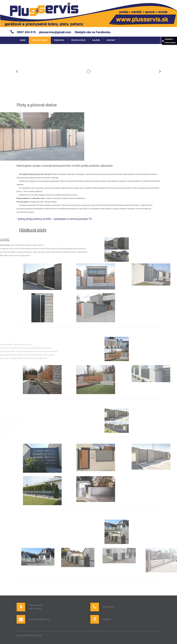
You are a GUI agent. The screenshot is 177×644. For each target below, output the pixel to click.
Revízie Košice (78, 40)
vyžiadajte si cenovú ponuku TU (73, 219)
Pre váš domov (40, 40)
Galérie (96, 40)
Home (23, 40)
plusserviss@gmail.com (55, 32)
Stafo (40, 636)
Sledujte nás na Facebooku (93, 32)
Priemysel (59, 40)
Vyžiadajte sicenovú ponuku (170, 41)
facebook (107, 619)
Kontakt (111, 40)
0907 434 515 (26, 32)
